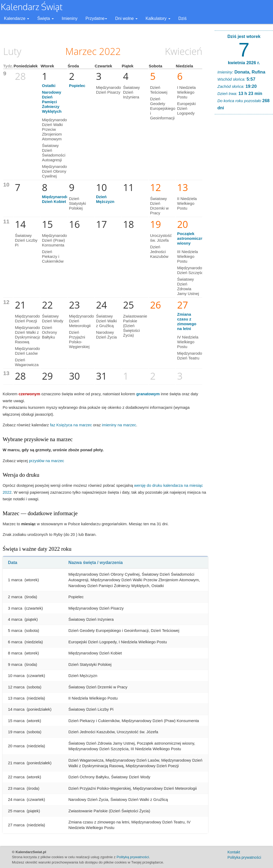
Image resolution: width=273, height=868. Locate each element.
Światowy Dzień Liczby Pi (26, 240)
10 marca (16, 676)
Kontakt (234, 852)
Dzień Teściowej (159, 90)
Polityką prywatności (133, 857)
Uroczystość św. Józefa (161, 238)
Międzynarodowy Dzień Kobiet (58, 199)
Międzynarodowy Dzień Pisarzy (111, 90)
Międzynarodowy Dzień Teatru (192, 356)
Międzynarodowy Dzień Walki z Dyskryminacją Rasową (30, 335)
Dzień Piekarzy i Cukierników (53, 256)
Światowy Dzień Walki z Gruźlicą (106, 321)
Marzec (81, 51)
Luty (12, 51)
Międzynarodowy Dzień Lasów (30, 351)
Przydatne (96, 18)
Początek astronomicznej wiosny (192, 238)
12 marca (16, 687)
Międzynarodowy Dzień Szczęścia (192, 270)
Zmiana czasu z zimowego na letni (187, 321)
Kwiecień (184, 51)
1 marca (15, 580)
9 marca (15, 664)
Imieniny (70, 18)
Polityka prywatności (244, 857)
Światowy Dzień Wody (53, 318)
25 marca (16, 811)
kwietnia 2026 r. (244, 63)
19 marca (16, 732)
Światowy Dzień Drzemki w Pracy (159, 206)
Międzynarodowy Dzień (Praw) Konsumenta (57, 240)
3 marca (15, 608)
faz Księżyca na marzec (71, 425)
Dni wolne (126, 18)
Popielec (77, 86)
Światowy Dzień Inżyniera (131, 92)
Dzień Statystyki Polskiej (77, 203)
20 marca (16, 746)
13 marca (16, 698)
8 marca (15, 653)
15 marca (16, 721)
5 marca (15, 630)
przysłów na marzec (47, 461)
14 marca (16, 709)
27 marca (16, 825)
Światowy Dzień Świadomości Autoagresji (54, 153)
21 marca (16, 763)
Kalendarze (17, 18)
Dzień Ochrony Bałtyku (49, 332)
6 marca (15, 642)
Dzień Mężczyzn (105, 199)
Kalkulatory (158, 18)
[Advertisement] (244, 199)
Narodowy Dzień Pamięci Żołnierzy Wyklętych (52, 102)
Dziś (182, 18)
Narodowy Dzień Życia (106, 335)
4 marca (15, 619)
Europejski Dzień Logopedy (186, 108)
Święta (45, 18)
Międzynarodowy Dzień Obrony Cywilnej (57, 171)
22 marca (16, 777)
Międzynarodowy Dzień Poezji (30, 318)
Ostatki (49, 86)
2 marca (15, 597)
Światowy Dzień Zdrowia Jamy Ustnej (188, 286)
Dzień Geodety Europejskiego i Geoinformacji (163, 108)
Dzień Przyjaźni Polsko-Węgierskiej (79, 339)
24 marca (16, 799)
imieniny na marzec (119, 425)
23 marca (16, 788)
